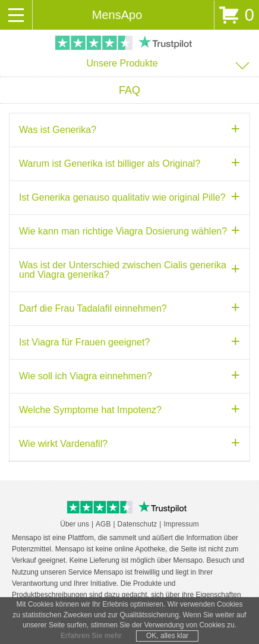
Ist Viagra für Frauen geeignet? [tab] (84, 342)
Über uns (75, 524)
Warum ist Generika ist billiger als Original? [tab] (110, 164)
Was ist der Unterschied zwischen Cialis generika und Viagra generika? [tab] (123, 270)
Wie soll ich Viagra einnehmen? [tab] (86, 376)
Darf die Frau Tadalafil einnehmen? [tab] (93, 308)
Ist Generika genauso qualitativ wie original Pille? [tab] (122, 197)
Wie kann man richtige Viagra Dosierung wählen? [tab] (123, 231)
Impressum (181, 524)
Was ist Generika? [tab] (58, 130)
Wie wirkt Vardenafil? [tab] (63, 444)
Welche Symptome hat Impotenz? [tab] (90, 410)
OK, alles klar (167, 636)
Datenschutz (138, 524)
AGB (103, 524)
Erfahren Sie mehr (91, 636)
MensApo (117, 15)
